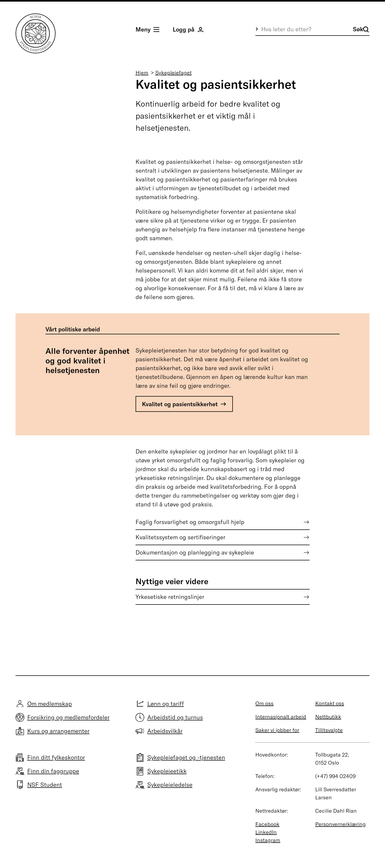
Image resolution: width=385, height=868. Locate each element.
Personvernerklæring (340, 824)
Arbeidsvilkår (165, 731)
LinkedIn (266, 832)
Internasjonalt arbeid (281, 717)
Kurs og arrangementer (58, 731)
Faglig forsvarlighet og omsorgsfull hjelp (190, 522)
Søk (361, 29)
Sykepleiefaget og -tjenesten (186, 757)
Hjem (142, 73)
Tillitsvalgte (329, 730)
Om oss (264, 703)
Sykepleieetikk (167, 771)
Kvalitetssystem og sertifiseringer (180, 537)
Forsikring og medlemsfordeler (68, 717)
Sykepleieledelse (170, 785)
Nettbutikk (328, 717)
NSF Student (45, 785)
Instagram (268, 840)
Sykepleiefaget (174, 73)
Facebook (267, 824)
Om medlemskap (50, 704)
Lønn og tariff (166, 704)
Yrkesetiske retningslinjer (170, 597)
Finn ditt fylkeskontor (56, 757)
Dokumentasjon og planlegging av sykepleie (195, 552)
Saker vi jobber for (277, 730)
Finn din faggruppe (53, 771)
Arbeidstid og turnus (175, 717)
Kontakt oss (330, 703)
